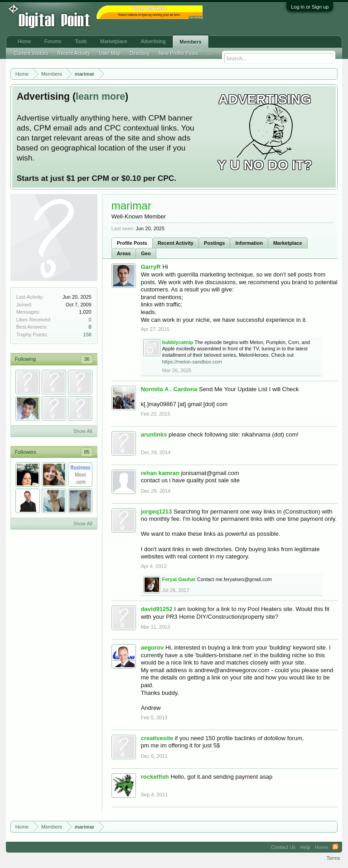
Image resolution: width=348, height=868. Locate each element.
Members (190, 42)
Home (24, 41)
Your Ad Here (196, 17)
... (209, 53)
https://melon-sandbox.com (192, 362)
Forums (53, 41)
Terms (333, 858)
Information (249, 243)
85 (87, 452)
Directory (140, 53)
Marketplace (288, 243)
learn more (100, 97)
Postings (214, 243)
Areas (124, 253)
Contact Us (283, 847)
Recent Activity (176, 243)
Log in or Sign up (310, 7)
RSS (335, 847)
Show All (82, 431)
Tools (81, 41)
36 (87, 359)
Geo (146, 253)
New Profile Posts (178, 53)
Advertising (153, 41)
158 (87, 335)
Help (305, 847)
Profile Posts (132, 243)
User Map (110, 53)
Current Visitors (31, 53)
